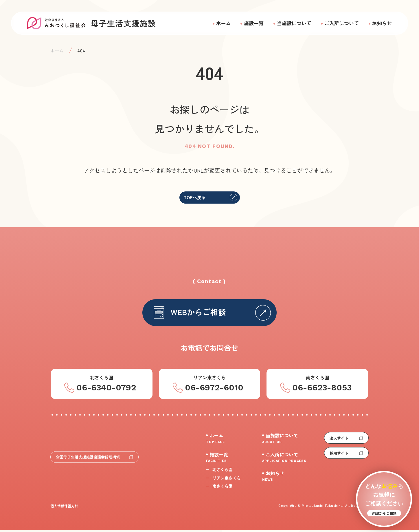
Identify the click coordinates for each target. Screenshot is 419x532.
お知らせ (382, 23)
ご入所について (342, 23)
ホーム (224, 23)
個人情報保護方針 (64, 508)
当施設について (294, 23)
